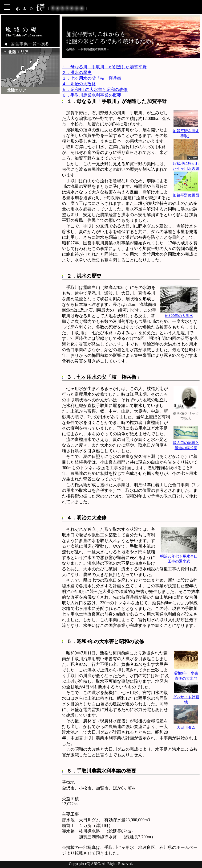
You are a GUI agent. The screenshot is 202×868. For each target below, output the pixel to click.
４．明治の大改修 (79, 84)
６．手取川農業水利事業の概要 (92, 95)
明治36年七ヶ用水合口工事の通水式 (179, 557)
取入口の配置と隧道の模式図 (186, 443)
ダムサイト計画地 (186, 697)
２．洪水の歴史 (77, 73)
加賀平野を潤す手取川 (186, 131)
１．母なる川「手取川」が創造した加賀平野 (104, 67)
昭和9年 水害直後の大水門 (186, 673)
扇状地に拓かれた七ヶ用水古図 (186, 164)
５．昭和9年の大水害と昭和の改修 (95, 90)
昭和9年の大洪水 (179, 313)
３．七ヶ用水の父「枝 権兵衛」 (94, 78)
